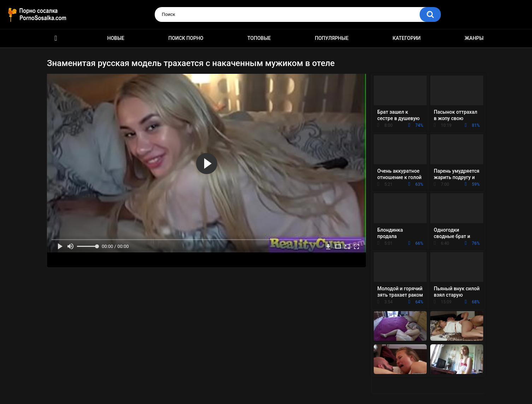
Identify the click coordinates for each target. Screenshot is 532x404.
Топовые (259, 38)
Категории (407, 38)
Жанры (474, 38)
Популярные (332, 38)
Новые (116, 38)
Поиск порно (186, 38)
